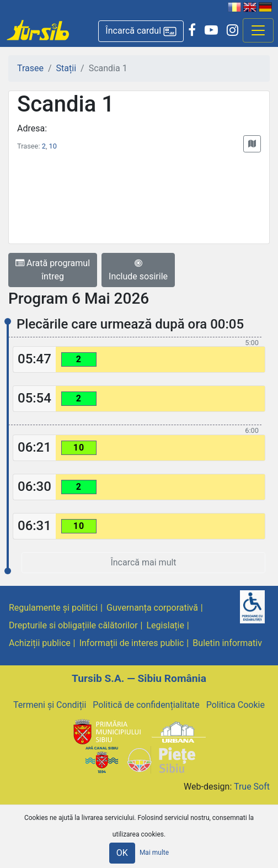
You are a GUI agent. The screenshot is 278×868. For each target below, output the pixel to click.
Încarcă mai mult (143, 562)
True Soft (252, 787)
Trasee (30, 68)
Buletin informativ (227, 643)
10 (53, 146)
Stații (66, 68)
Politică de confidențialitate (146, 705)
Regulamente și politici (53, 608)
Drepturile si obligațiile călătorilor (73, 625)
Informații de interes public (132, 643)
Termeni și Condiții (50, 705)
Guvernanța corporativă (152, 608)
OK (122, 853)
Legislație (165, 625)
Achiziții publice (40, 643)
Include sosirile (138, 270)
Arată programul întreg (53, 270)
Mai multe (154, 853)
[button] (141, 31)
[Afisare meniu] (258, 30)
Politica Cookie (236, 705)
